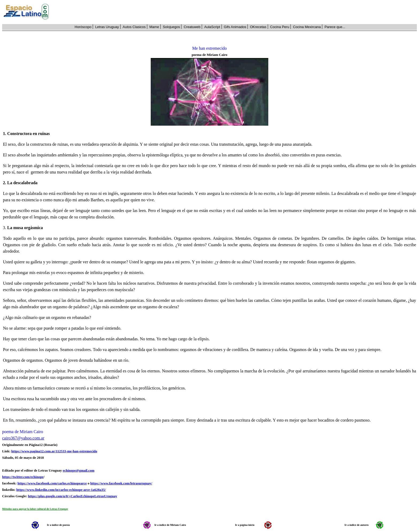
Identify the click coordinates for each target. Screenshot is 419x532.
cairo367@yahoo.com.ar (23, 438)
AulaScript (212, 27)
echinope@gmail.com (79, 470)
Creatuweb (192, 27)
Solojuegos (171, 27)
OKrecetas (258, 27)
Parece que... (335, 27)
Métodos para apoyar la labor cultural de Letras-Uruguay (35, 509)
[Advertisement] (236, 12)
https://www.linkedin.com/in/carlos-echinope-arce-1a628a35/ (61, 490)
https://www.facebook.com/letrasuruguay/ (121, 483)
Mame (154, 27)
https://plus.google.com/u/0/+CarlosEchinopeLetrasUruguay (73, 496)
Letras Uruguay (107, 27)
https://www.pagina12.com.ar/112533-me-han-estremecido (54, 451)
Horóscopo (83, 27)
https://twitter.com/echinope (23, 477)
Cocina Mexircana (307, 27)
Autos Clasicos (134, 27)
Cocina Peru (280, 27)
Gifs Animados (235, 27)
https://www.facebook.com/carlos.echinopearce (52, 483)
